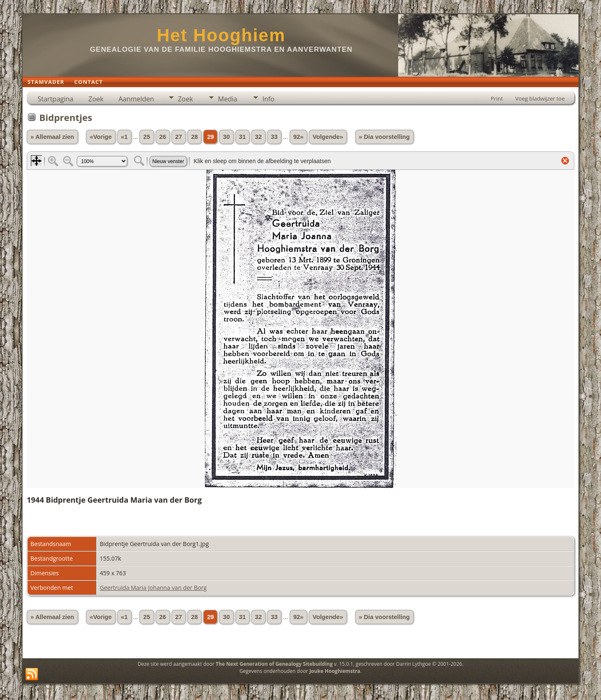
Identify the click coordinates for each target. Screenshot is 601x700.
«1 (124, 137)
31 (242, 137)
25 (146, 137)
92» (298, 137)
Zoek (96, 99)
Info (268, 99)
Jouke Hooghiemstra (335, 671)
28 (194, 137)
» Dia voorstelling (384, 137)
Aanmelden (136, 99)
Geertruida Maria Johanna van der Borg (153, 588)
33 (274, 137)
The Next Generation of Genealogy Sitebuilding (274, 664)
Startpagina (56, 99)
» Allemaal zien (52, 137)
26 (163, 137)
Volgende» (328, 137)
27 (179, 137)
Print (497, 98)
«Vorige (101, 137)
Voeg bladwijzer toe (540, 98)
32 (258, 137)
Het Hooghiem (221, 35)
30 (226, 137)
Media (227, 99)
